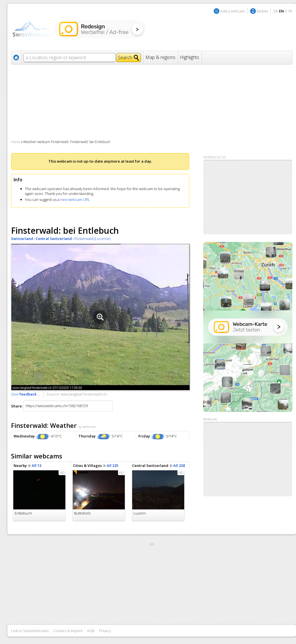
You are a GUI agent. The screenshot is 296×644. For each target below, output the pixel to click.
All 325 (112, 466)
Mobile (262, 11)
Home (16, 142)
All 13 (37, 466)
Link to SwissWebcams (30, 631)
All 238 (179, 466)
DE (276, 11)
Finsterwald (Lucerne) (92, 239)
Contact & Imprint (68, 631)
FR (290, 11)
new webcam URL (75, 199)
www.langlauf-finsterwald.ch (84, 394)
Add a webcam (232, 11)
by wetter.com (87, 427)
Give (24, 394)
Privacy (105, 631)
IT (286, 11)
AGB (91, 631)
